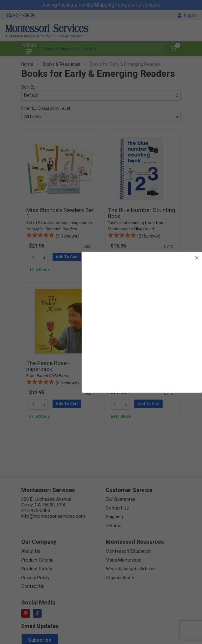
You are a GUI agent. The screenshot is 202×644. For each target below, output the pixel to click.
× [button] (197, 258)
